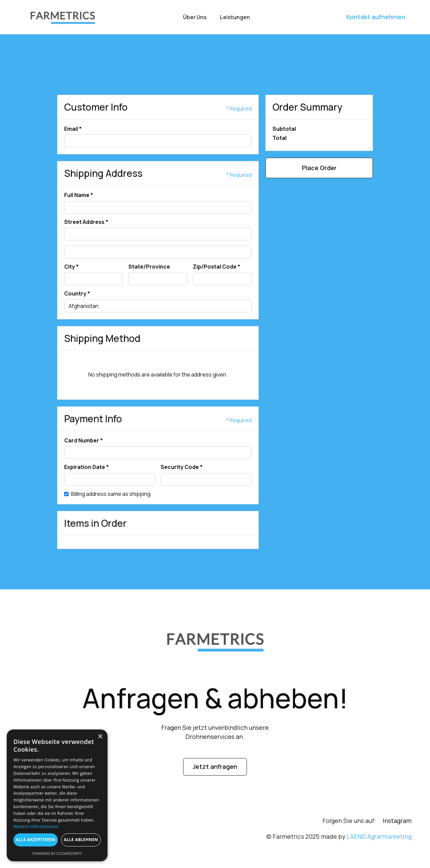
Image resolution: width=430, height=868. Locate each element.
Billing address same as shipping (111, 494)
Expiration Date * (87, 467)
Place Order (319, 168)
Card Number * (83, 441)
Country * (77, 294)
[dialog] (57, 795)
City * (71, 267)
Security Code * (182, 467)
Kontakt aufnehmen (376, 17)
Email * (73, 129)
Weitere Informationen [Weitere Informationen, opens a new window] (36, 826)
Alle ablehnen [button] (81, 840)
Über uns (195, 17)
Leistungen (235, 17)
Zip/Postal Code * (217, 267)
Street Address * (86, 222)
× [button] (100, 737)
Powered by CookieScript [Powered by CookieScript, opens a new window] (57, 853)
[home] (62, 17)
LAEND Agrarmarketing (379, 836)
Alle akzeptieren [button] (36, 840)
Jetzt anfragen (215, 766)
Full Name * (79, 195)
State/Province (149, 267)
